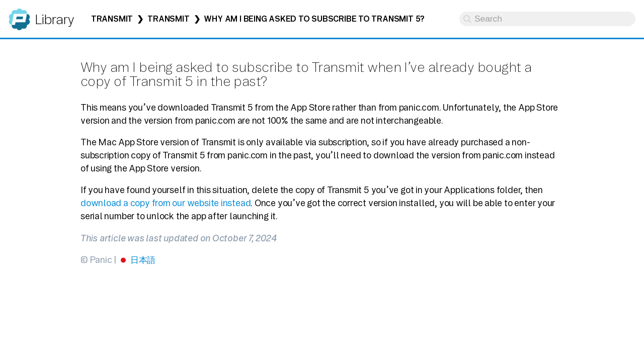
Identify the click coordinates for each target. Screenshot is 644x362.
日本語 (143, 260)
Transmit (112, 19)
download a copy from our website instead (166, 203)
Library (54, 19)
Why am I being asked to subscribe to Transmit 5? (314, 19)
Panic (19, 15)
